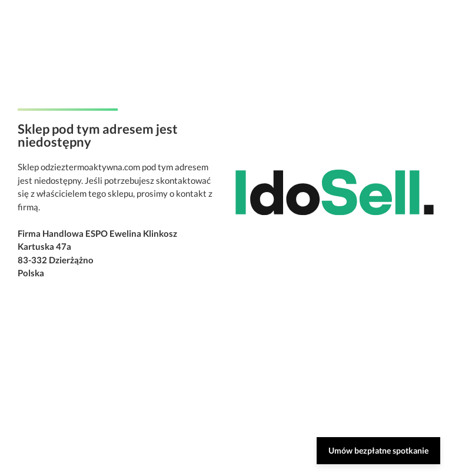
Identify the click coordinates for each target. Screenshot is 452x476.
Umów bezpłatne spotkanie (378, 450)
